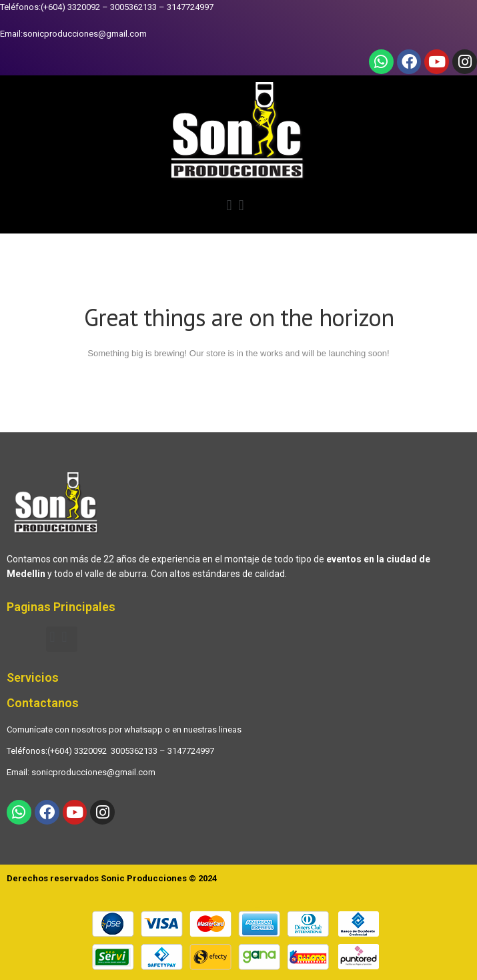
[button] (238, 207)
